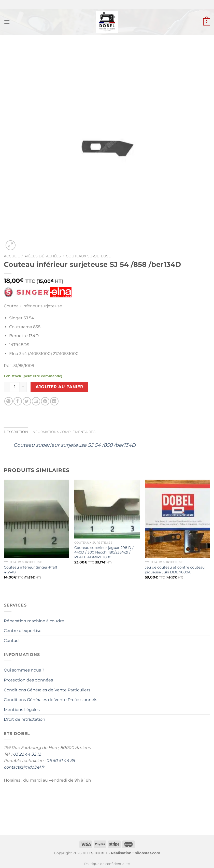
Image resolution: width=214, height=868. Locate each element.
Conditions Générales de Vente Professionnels (51, 700)
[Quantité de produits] (15, 387)
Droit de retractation (25, 719)
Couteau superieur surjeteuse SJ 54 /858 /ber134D (75, 445)
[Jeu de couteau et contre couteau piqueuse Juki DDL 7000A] (177, 519)
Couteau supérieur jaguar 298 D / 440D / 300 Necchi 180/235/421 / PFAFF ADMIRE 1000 (104, 552)
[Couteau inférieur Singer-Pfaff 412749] (37, 519)
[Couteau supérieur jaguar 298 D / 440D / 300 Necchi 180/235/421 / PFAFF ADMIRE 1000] (107, 509)
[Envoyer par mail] (36, 402)
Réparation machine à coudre (34, 621)
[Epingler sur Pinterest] (45, 402)
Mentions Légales (22, 710)
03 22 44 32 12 (27, 754)
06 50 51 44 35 (61, 761)
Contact (12, 641)
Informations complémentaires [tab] (63, 432)
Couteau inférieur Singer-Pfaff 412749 (31, 570)
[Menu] (7, 22)
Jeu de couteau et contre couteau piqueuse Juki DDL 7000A (175, 570)
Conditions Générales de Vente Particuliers (47, 690)
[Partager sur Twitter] (27, 402)
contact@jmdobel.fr (24, 767)
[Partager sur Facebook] (18, 402)
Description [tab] (16, 432)
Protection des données (28, 680)
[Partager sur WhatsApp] (9, 402)
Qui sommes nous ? (24, 670)
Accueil (12, 256)
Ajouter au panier (60, 387)
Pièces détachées (43, 256)
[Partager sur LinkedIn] (54, 402)
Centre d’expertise (23, 631)
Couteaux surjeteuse (88, 256)
